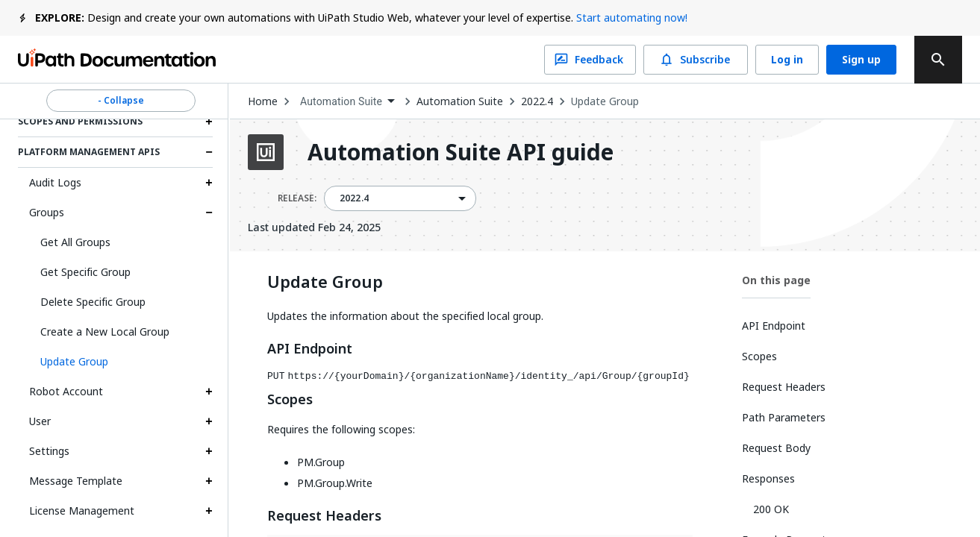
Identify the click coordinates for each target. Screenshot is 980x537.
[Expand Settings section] (209, 451)
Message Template (76, 481)
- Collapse (121, 101)
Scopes (290, 400)
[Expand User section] (209, 421)
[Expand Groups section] (209, 213)
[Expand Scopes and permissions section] (209, 122)
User (40, 421)
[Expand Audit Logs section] (209, 183)
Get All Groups (75, 242)
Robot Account (66, 391)
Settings (49, 451)
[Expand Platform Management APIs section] (209, 152)
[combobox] (347, 102)
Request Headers (324, 516)
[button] (121, 362)
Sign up (861, 60)
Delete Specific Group (93, 302)
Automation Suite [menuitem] (341, 101)
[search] (938, 60)
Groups (47, 212)
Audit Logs (55, 182)
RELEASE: (297, 198)
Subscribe (696, 60)
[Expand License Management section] (209, 511)
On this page (776, 280)
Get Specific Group (85, 272)
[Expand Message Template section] (209, 481)
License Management (82, 511)
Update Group (605, 101)
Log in (787, 60)
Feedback (590, 60)
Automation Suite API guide (461, 152)
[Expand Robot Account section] (209, 392)
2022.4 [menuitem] (354, 198)
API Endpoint (310, 349)
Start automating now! (632, 18)
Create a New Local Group (105, 332)
